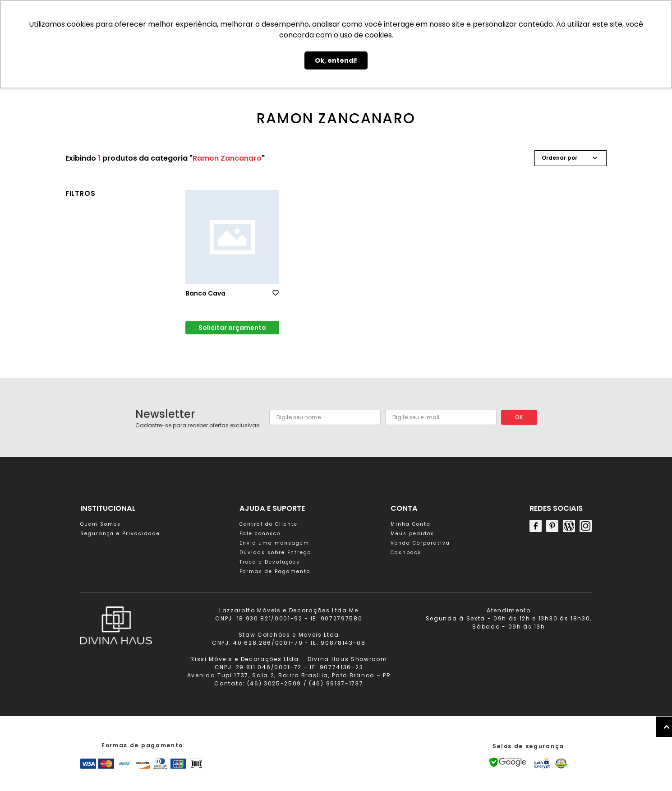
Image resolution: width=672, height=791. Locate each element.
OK (519, 417)
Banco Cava (205, 293)
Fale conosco (260, 534)
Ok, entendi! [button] (336, 60)
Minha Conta (411, 524)
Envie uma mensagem (274, 543)
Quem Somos (101, 524)
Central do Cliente (269, 524)
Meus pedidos (412, 534)
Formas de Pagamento (275, 571)
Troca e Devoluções (270, 562)
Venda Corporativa (420, 543)
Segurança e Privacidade (120, 534)
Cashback (406, 553)
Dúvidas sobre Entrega (276, 553)
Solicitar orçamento (232, 328)
